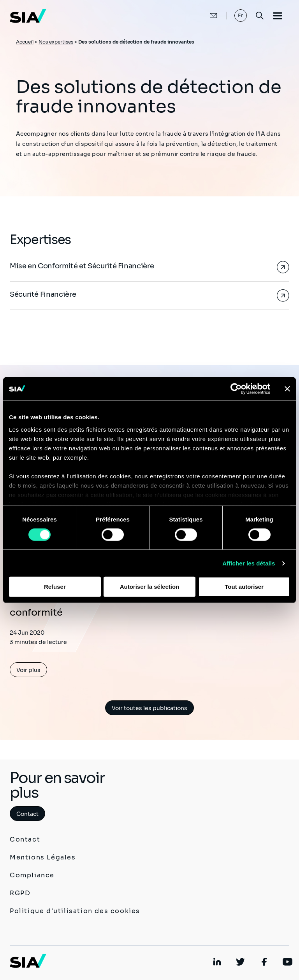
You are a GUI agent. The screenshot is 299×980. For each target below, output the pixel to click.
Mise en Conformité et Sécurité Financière (82, 266)
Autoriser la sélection (150, 587)
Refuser (55, 587)
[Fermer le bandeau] (287, 389)
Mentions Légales (43, 857)
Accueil (25, 42)
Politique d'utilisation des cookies (75, 911)
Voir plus (28, 670)
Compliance (32, 875)
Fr (241, 15)
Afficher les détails (249, 563)
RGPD (20, 893)
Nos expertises (56, 42)
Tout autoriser (244, 587)
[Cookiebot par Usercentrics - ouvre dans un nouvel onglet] (236, 389)
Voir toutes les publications (149, 708)
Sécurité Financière (43, 294)
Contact (27, 814)
